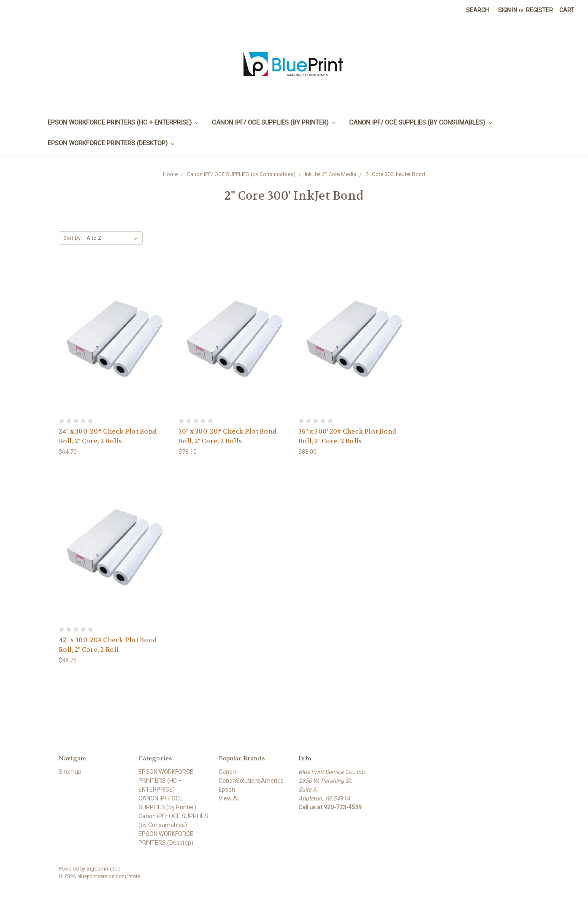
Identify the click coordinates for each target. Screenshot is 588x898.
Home (170, 174)
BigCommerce (103, 869)
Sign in (508, 10)
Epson (227, 789)
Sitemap (70, 772)
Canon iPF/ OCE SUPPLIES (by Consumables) (421, 122)
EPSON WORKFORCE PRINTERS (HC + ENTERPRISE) (123, 122)
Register (539, 10)
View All (229, 798)
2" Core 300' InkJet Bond (395, 174)
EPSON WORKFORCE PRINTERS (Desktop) (111, 143)
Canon (227, 772)
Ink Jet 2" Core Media (331, 174)
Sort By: (73, 238)
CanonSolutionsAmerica (251, 781)
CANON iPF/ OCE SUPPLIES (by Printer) (274, 122)
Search (477, 10)
